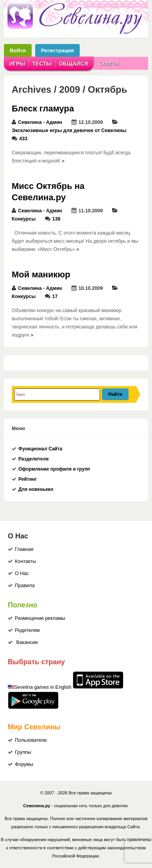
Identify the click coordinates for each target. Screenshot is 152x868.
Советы (109, 63)
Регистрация (57, 50)
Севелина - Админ (40, 122)
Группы (23, 752)
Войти (18, 50)
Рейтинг (28, 479)
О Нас (22, 573)
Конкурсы (24, 219)
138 (56, 219)
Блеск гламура (43, 108)
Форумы (24, 764)
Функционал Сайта (40, 449)
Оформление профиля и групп (54, 469)
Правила (25, 586)
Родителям (27, 630)
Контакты (25, 561)
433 (23, 139)
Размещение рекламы (40, 618)
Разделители (33, 459)
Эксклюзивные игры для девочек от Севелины (69, 131)
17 (55, 296)
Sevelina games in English (43, 687)
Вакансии (27, 642)
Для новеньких (36, 489)
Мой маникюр (41, 274)
